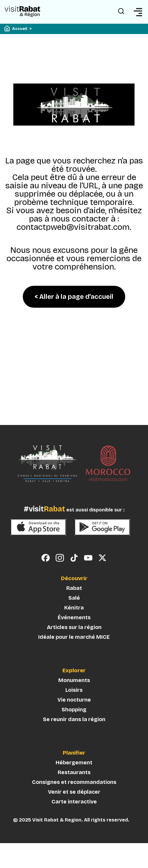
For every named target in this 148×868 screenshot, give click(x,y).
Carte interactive (74, 811)
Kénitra (74, 617)
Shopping (74, 719)
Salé (74, 607)
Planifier (74, 763)
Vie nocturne (74, 709)
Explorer (74, 680)
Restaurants (74, 782)
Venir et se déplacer (74, 801)
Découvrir (74, 588)
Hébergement (74, 772)
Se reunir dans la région (74, 729)
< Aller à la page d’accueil (74, 297)
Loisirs (74, 699)
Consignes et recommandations (74, 792)
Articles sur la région (74, 637)
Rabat (74, 598)
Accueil (20, 29)
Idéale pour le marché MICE (74, 646)
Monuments (74, 690)
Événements (74, 627)
